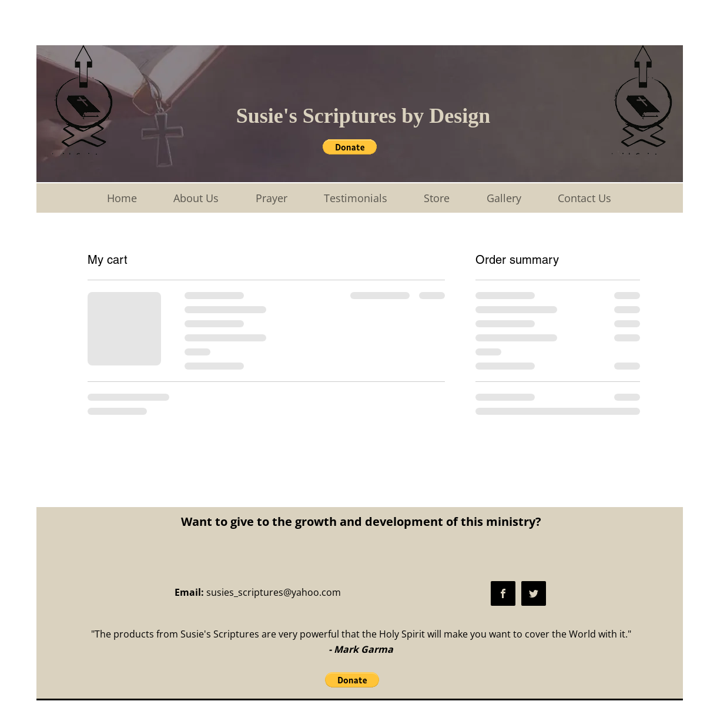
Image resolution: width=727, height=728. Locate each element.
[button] (350, 147)
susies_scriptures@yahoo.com (274, 592)
